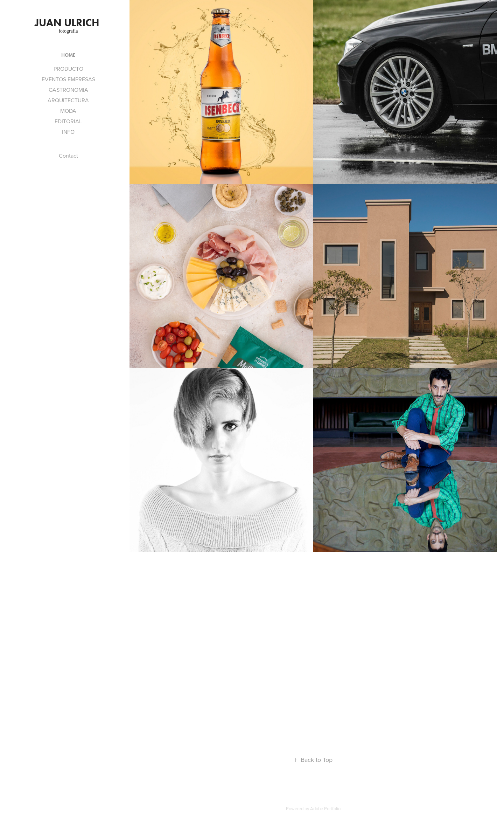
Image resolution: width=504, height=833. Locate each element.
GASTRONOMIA (68, 90)
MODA (68, 111)
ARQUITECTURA (68, 100)
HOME (68, 55)
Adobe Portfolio (325, 808)
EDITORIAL (68, 121)
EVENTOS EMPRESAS (68, 79)
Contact (68, 156)
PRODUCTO (68, 69)
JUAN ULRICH (68, 23)
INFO (68, 132)
